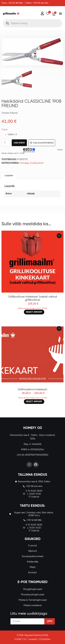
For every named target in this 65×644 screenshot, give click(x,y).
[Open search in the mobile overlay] (32, 23)
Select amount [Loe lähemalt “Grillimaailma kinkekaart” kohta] (34, 402)
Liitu (50, 621)
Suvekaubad (37, 163)
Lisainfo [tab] (9, 176)
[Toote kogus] (6, 143)
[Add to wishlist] (59, 236)
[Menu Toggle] (60, 13)
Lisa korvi (19, 143)
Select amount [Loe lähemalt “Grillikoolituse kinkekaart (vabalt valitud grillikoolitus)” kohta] (34, 312)
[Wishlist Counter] (47, 13)
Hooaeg (24, 163)
